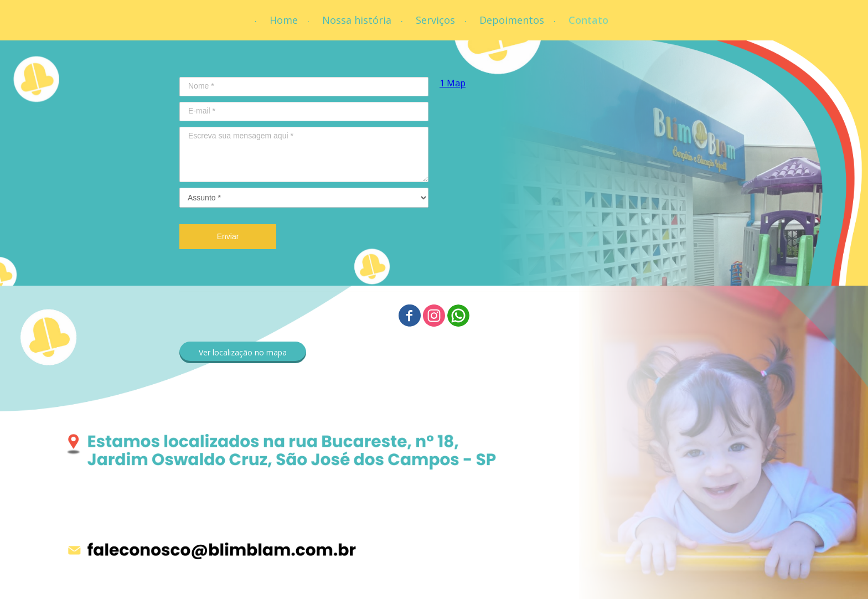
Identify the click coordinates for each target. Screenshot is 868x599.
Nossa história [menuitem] (357, 20)
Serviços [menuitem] (435, 20)
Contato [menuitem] (588, 20)
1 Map (453, 83)
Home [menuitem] (284, 20)
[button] (243, 352)
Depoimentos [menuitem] (512, 20)
